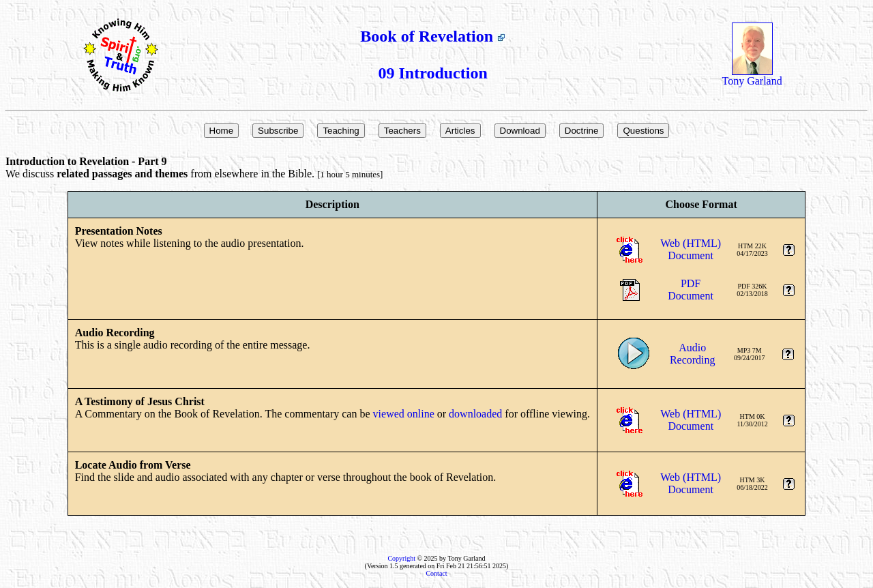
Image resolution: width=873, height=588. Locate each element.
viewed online (404, 414)
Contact (436, 573)
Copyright (401, 558)
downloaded (475, 414)
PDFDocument (691, 290)
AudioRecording (693, 354)
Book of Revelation (433, 36)
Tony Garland (752, 76)
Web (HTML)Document (691, 249)
